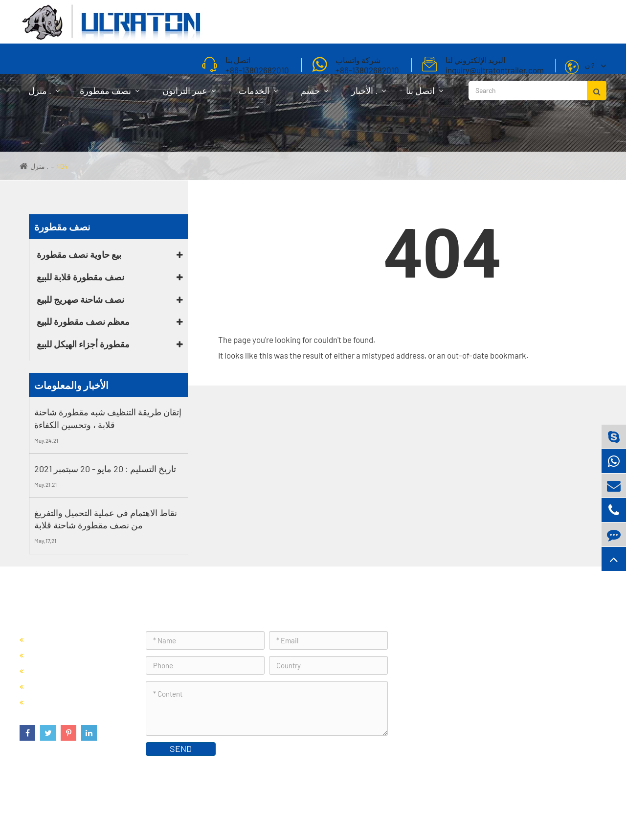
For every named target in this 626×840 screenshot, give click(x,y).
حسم (314, 95)
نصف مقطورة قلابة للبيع (80, 277)
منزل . (44, 95)
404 (62, 166)
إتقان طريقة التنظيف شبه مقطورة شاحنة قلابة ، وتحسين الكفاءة (108, 418)
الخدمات (258, 95)
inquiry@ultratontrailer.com (469, 706)
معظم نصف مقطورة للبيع (83, 321)
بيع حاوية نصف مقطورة (79, 254)
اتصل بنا (425, 95)
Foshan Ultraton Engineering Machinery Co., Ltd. (146, 808)
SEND (181, 749)
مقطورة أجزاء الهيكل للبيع (83, 344)
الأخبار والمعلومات (71, 385)
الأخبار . (369, 95)
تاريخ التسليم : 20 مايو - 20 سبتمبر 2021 (105, 469)
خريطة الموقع (582, 808)
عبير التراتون (189, 95)
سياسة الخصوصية (527, 808)
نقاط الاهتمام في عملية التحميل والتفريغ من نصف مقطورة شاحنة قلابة (106, 519)
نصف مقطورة (110, 95)
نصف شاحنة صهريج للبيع (80, 299)
